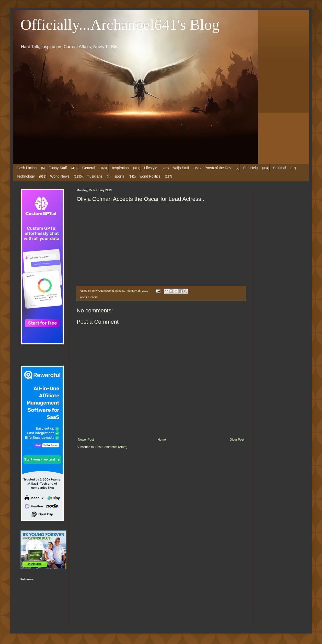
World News (60, 176)
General (89, 168)
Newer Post (86, 440)
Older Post (237, 440)
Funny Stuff (58, 168)
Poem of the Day (218, 168)
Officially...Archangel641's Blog (120, 25)
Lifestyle (151, 168)
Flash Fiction (26, 168)
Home (162, 440)
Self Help (251, 168)
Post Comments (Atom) (111, 447)
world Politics (150, 176)
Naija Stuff (181, 168)
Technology (26, 176)
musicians (94, 176)
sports (119, 176)
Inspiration (120, 168)
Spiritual (280, 168)
